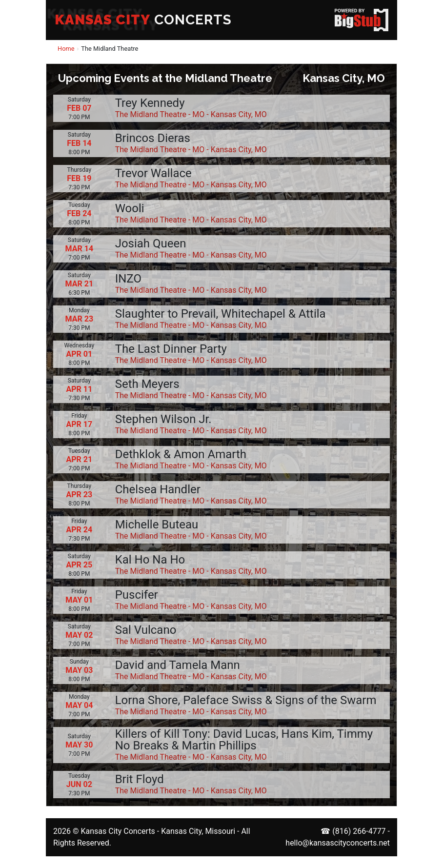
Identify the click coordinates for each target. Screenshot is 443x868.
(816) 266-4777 (359, 831)
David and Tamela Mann (178, 665)
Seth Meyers (147, 384)
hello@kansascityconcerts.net (338, 843)
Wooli (130, 208)
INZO (128, 279)
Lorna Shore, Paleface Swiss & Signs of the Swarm (246, 700)
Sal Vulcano (146, 630)
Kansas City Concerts (118, 831)
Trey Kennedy (150, 103)
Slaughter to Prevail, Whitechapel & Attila (221, 314)
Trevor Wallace (153, 173)
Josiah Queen (151, 243)
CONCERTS (143, 20)
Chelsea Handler (158, 489)
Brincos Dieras (153, 138)
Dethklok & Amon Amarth (181, 454)
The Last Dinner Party (171, 349)
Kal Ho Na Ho (150, 560)
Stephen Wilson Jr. (163, 419)
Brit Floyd (140, 779)
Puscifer (137, 595)
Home (66, 49)
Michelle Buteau (157, 525)
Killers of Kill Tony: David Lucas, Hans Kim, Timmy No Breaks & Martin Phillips (244, 740)
